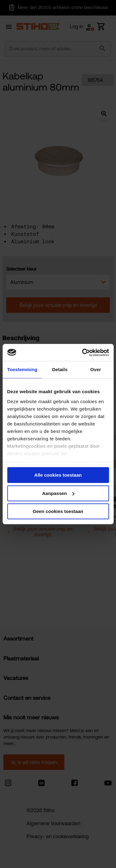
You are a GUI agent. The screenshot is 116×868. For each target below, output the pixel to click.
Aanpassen (58, 493)
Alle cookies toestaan (58, 475)
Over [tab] (96, 369)
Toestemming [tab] (22, 369)
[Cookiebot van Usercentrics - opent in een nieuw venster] (83, 353)
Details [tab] (60, 369)
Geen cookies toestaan (58, 511)
